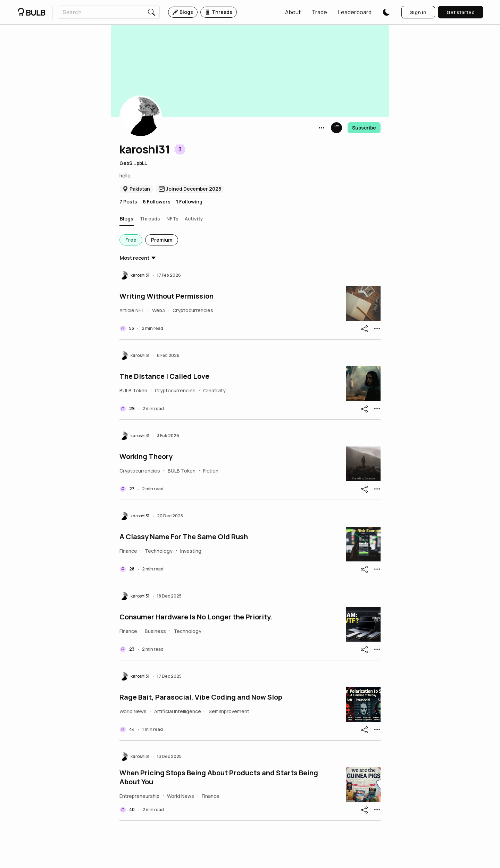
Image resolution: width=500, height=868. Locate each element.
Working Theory (146, 457)
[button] (293, 12)
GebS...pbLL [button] (133, 163)
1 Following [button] (189, 202)
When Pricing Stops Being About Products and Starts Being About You (219, 777)
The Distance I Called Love (164, 376)
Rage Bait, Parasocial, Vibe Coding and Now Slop (201, 697)
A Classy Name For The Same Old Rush (184, 537)
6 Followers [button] (157, 202)
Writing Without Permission (166, 296)
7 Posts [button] (128, 202)
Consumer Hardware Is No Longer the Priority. (196, 617)
